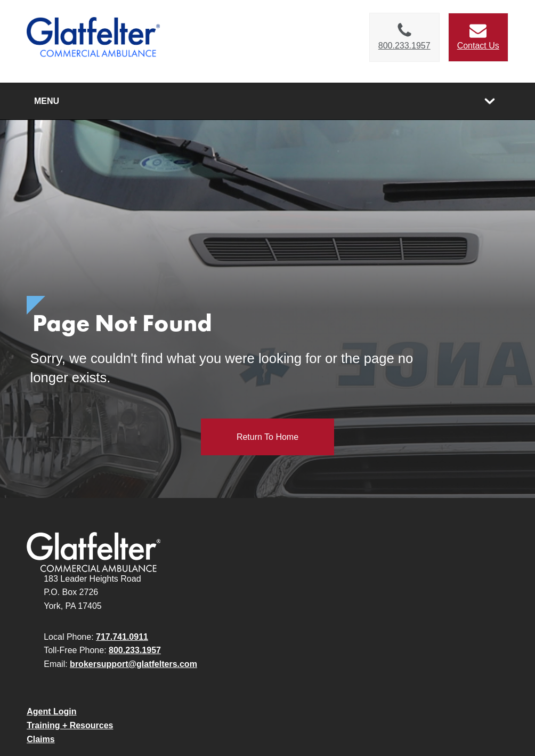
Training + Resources (70, 725)
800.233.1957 (135, 650)
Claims (40, 739)
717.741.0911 (122, 637)
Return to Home (267, 437)
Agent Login (51, 711)
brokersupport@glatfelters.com (133, 664)
